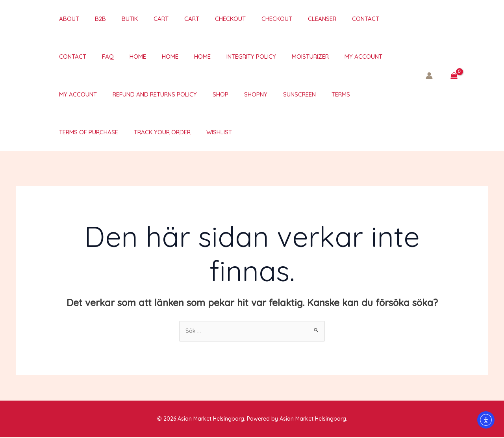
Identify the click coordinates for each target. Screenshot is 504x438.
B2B (89, 19)
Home (59, 57)
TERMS (264, 94)
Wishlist (132, 132)
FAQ (397, 19)
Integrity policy (161, 57)
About (61, 19)
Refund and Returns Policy (93, 94)
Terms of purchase (314, 94)
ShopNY (186, 94)
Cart (141, 19)
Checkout (203, 19)
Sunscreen (226, 94)
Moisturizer (216, 57)
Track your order (80, 132)
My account (265, 57)
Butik (114, 19)
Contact (326, 19)
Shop (155, 94)
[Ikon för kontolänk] (429, 76)
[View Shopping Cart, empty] (454, 76)
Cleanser (287, 19)
